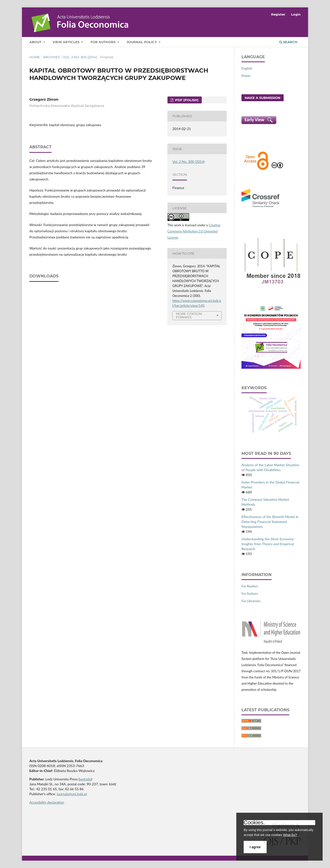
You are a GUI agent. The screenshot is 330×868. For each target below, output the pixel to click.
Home (35, 57)
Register (278, 14)
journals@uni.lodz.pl (72, 794)
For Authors (103, 42)
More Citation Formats (189, 316)
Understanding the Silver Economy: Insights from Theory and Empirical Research (268, 544)
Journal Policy (142, 42)
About (36, 42)
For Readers (250, 586)
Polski (246, 76)
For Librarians (251, 601)
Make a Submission (263, 98)
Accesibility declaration (47, 802)
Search (288, 42)
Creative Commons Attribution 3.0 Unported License (194, 231)
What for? (290, 835)
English (247, 68)
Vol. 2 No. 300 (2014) (80, 57)
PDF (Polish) (186, 100)
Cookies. (254, 823)
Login (296, 14)
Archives (52, 57)
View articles (66, 42)
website (85, 779)
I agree (255, 847)
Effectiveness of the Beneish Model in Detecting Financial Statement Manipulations (270, 522)
